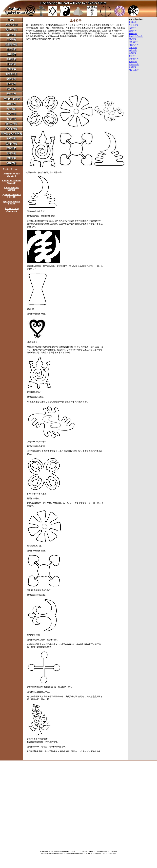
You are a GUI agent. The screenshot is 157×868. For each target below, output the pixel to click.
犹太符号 (133, 31)
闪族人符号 (134, 45)
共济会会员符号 (136, 36)
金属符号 (133, 67)
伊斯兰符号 (134, 59)
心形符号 (133, 53)
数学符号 (133, 56)
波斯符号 (133, 62)
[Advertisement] (50, 66)
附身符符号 (134, 64)
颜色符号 (133, 50)
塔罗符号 (133, 48)
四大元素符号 (135, 70)
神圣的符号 (134, 42)
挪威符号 (133, 39)
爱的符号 (133, 34)
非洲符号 (133, 22)
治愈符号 (133, 28)
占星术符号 (134, 25)
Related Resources (12, 169)
